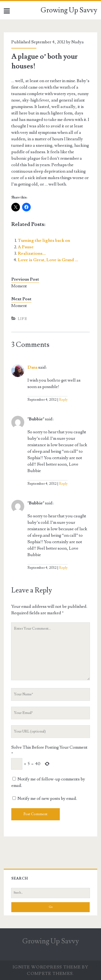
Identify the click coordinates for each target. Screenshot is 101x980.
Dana (32, 367)
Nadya (78, 42)
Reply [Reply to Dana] (63, 400)
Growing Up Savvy (69, 10)
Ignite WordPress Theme (47, 967)
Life (22, 319)
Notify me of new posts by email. (47, 798)
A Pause (26, 247)
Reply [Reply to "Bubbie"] (63, 484)
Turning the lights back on (44, 240)
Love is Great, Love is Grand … (48, 260)
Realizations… (32, 253)
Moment (19, 286)
